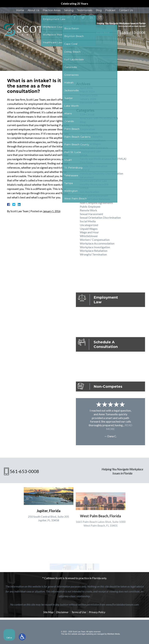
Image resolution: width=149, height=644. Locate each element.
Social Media (88, 221)
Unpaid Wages (89, 229)
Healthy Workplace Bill (94, 184)
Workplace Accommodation (97, 243)
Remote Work (88, 210)
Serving (69, 10)
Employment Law (90, 151)
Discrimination (89, 133)
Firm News (86, 162)
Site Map (48, 612)
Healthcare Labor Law (93, 181)
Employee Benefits (91, 137)
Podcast (110, 10)
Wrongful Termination (93, 254)
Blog (99, 10)
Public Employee (90, 206)
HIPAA (84, 188)
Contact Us (126, 10)
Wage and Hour (89, 232)
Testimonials (85, 10)
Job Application (89, 192)
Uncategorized (89, 225)
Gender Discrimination (94, 166)
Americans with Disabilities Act (99, 118)
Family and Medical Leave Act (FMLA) (103, 159)
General (85, 170)
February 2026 (89, 95)
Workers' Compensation (95, 240)
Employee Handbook (93, 140)
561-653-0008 (134, 32)
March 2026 (87, 92)
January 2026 (88, 99)
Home (20, 10)
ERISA (84, 155)
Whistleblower (89, 236)
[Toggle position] (130, 531)
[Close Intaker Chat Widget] (137, 531)
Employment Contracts (94, 147)
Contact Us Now (99, 32)
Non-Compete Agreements (96, 203)
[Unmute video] (86, 531)
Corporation (87, 129)
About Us (33, 10)
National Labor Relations (95, 199)
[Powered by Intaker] (119, 637)
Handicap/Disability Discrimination (101, 173)
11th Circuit (87, 114)
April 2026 (86, 88)
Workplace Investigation (95, 247)
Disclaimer (62, 612)
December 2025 (90, 102)
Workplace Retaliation (94, 251)
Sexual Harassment (91, 214)
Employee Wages (90, 144)
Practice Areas (52, 10)
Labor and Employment (94, 196)
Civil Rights (87, 125)
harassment (87, 177)
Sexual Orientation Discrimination (100, 217)
